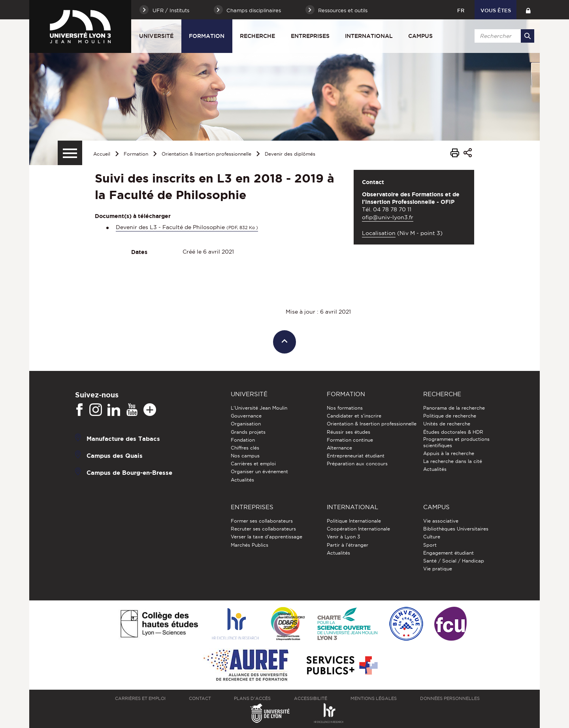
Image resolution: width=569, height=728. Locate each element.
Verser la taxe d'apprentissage (267, 537)
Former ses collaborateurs (262, 521)
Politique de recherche (450, 416)
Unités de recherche (447, 424)
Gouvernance (246, 416)
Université (156, 36)
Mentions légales (374, 698)
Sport (430, 545)
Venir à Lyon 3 (343, 537)
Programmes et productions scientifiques (456, 442)
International (369, 36)
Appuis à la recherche (449, 453)
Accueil (102, 154)
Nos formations (345, 408)
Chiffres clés (245, 448)
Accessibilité (311, 698)
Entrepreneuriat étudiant (356, 456)
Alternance (339, 448)
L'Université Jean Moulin (259, 408)
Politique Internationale (354, 521)
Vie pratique (438, 569)
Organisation (246, 424)
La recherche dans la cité (453, 461)
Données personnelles (450, 698)
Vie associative (441, 521)
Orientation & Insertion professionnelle (206, 154)
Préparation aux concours (357, 464)
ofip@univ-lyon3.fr (388, 217)
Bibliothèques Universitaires (456, 529)
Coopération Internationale (358, 529)
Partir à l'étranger (348, 545)
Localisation (379, 233)
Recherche (257, 36)
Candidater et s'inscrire (354, 416)
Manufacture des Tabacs (123, 439)
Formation (207, 36)
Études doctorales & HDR (453, 432)
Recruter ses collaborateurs (263, 529)
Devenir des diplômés (290, 154)
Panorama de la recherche (454, 408)
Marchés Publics (250, 545)
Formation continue (350, 440)
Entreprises (310, 36)
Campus (420, 36)
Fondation (243, 440)
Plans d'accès (252, 698)
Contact (200, 698)
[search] (503, 36)
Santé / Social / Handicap (454, 561)
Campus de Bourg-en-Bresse (129, 473)
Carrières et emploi (253, 464)
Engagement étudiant (448, 553)
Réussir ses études (349, 432)
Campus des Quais (115, 456)
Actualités (242, 480)
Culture (432, 537)
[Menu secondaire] (70, 153)
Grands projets (248, 432)
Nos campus (245, 456)
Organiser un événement (259, 471)
